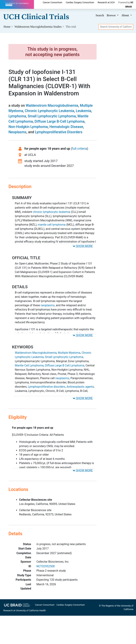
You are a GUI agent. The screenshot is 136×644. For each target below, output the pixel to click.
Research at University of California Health (25, 610)
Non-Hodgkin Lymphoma (28, 127)
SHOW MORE (83, 246)
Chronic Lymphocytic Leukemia (49, 111)
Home (7, 27)
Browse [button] (112, 15)
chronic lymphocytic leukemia (52, 212)
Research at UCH (106, 2)
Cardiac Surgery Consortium (80, 2)
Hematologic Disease (66, 127)
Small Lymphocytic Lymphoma (52, 116)
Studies (38, 27)
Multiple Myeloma (69, 353)
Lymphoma (17, 116)
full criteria (80, 149)
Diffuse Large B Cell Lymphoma (65, 365)
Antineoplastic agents (80, 387)
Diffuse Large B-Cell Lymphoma (59, 121)
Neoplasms (17, 132)
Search (100, 15)
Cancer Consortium (52, 2)
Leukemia (83, 111)
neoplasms (48, 305)
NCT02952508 (46, 566)
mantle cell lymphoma (52, 225)
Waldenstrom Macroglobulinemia (52, 105)
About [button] (125, 15)
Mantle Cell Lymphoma (29, 365)
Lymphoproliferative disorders (47, 387)
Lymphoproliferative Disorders (59, 132)
